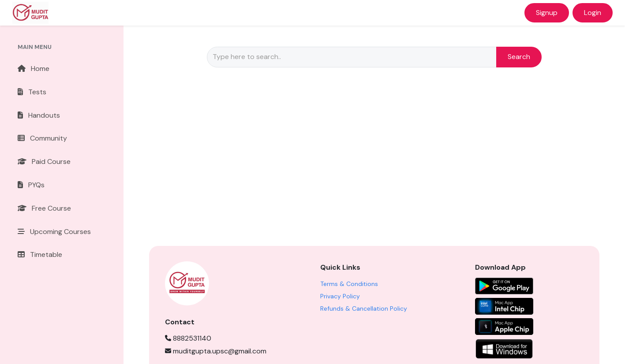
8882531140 (188, 338)
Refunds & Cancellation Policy (364, 308)
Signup (547, 13)
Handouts (39, 115)
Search (519, 57)
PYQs (31, 185)
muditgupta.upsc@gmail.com (216, 351)
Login (593, 13)
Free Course (44, 208)
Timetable (40, 254)
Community (42, 138)
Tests (32, 92)
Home (34, 69)
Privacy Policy (340, 296)
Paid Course (44, 162)
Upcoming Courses (54, 232)
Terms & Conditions (349, 284)
